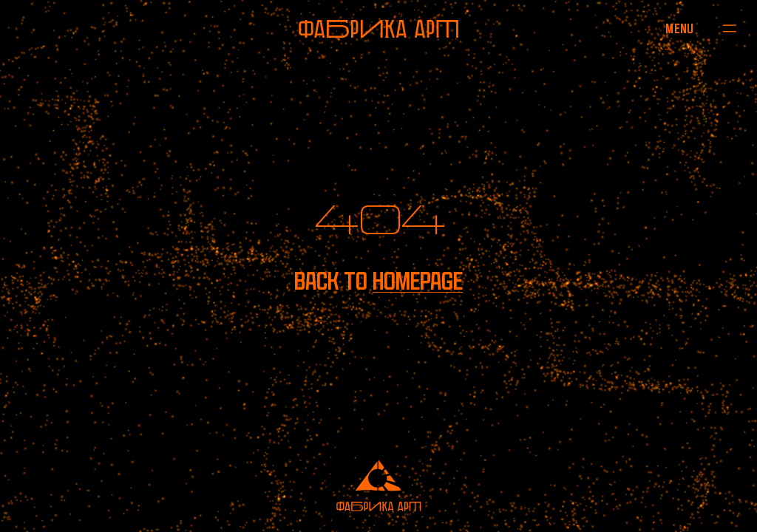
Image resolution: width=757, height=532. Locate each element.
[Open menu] (680, 28)
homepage (418, 281)
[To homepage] (378, 29)
